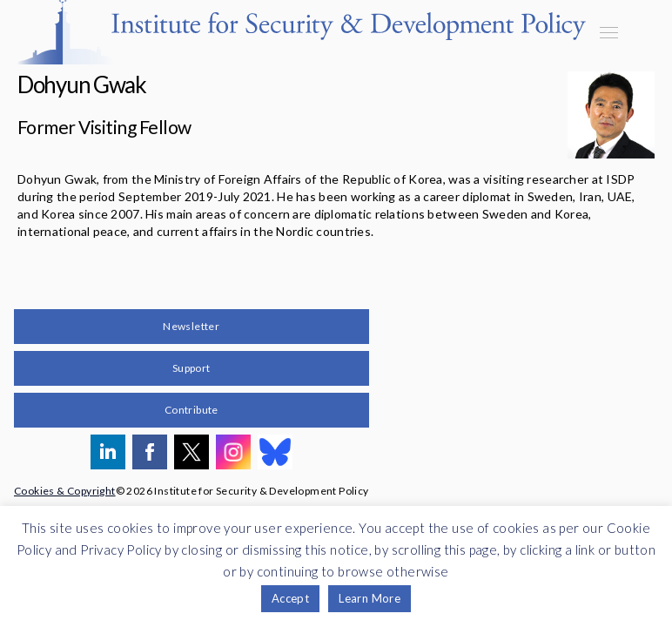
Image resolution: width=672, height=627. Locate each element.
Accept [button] (290, 598)
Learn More (370, 598)
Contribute (192, 410)
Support (192, 368)
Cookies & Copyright (65, 491)
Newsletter (191, 326)
